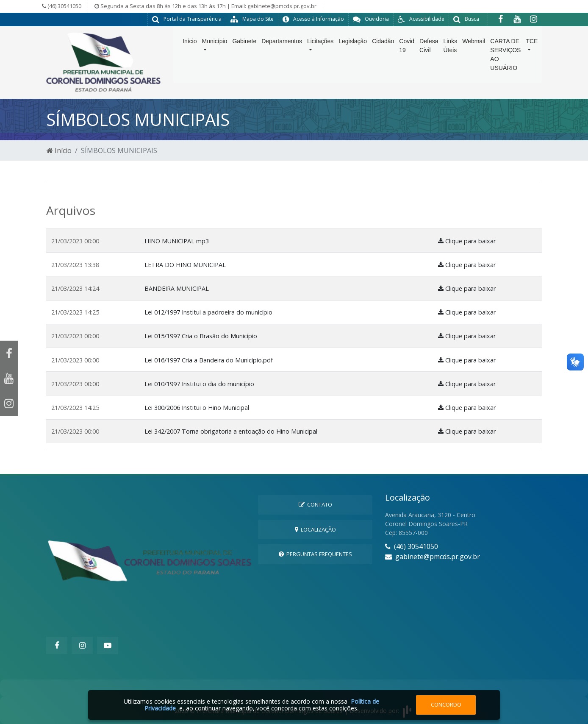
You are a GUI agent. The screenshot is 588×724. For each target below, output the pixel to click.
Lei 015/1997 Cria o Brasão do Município (201, 336)
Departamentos (282, 47)
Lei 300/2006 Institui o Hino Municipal (197, 408)
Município (214, 47)
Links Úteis (450, 52)
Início (190, 47)
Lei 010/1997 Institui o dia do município (199, 384)
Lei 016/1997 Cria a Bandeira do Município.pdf (209, 360)
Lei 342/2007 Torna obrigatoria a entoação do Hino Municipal (231, 431)
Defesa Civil (429, 52)
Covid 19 (407, 52)
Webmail (474, 47)
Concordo (446, 705)
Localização (315, 529)
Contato (315, 504)
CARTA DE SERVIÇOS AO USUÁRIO (505, 61)
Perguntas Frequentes (315, 554)
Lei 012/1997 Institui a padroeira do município (208, 312)
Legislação (353, 47)
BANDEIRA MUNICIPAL (177, 288)
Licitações (320, 47)
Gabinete (244, 47)
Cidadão (383, 47)
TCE (532, 47)
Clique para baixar (467, 241)
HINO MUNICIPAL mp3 (177, 241)
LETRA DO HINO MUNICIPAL (185, 265)
